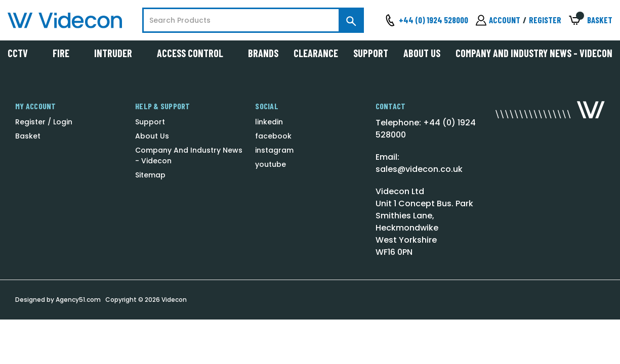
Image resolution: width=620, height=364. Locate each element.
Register (545, 20)
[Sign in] (498, 20)
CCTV (23, 53)
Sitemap (150, 175)
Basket (28, 136)
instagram (274, 150)
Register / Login (44, 122)
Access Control (195, 53)
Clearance (316, 53)
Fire (66, 53)
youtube (271, 164)
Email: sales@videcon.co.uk (419, 163)
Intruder (118, 53)
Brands (263, 53)
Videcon (174, 300)
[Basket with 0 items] (591, 20)
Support (371, 53)
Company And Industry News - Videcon (534, 53)
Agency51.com (78, 300)
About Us (422, 53)
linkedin (269, 122)
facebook (273, 136)
